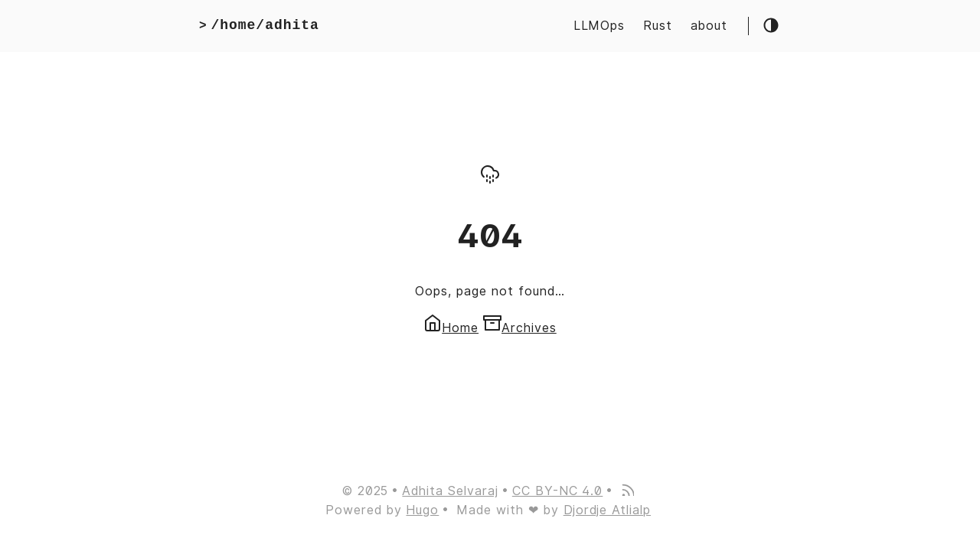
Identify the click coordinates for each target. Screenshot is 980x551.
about (709, 26)
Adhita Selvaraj (450, 491)
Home (451, 328)
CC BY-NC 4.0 (558, 491)
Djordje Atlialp (607, 510)
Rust (658, 26)
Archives (520, 328)
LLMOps (599, 26)
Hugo (422, 510)
